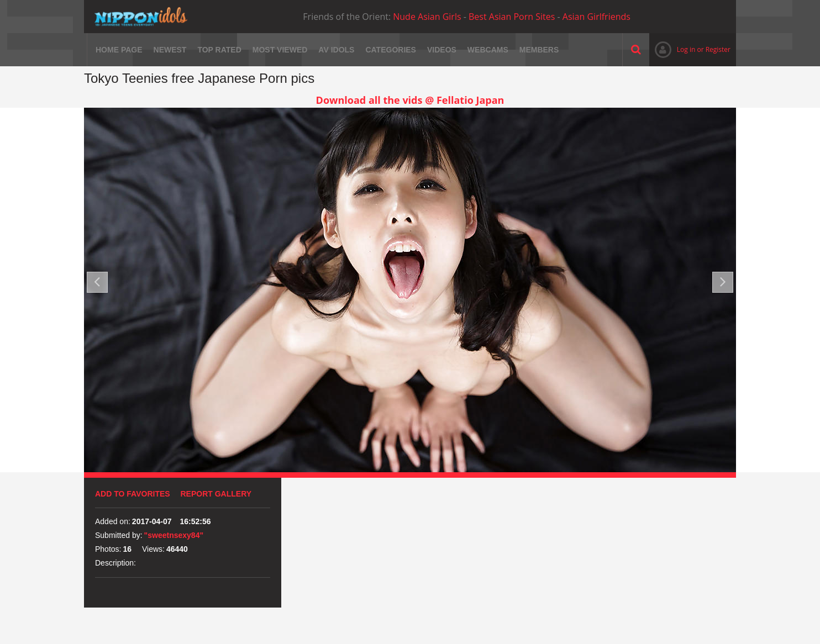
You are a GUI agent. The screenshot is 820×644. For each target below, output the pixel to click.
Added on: (113, 521)
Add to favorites (133, 494)
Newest (170, 50)
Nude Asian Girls (427, 17)
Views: (153, 549)
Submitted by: (119, 535)
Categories (391, 50)
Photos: (108, 549)
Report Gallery (216, 494)
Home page (119, 50)
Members (539, 50)
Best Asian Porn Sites (512, 17)
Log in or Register (690, 49)
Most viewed (280, 50)
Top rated (219, 50)
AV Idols (336, 50)
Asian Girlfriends (596, 17)
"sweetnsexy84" (174, 535)
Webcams (488, 50)
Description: (115, 563)
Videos (442, 50)
